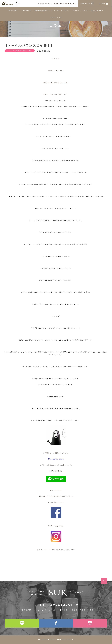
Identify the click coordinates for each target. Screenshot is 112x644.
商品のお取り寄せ (97, 11)
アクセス (76, 11)
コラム (85, 11)
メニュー (57, 11)
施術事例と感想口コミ (42, 11)
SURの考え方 (26, 11)
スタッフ (66, 11)
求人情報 (104, 4)
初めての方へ (13, 11)
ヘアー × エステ (56, 18)
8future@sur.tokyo (56, 459)
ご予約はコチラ (87, 4)
